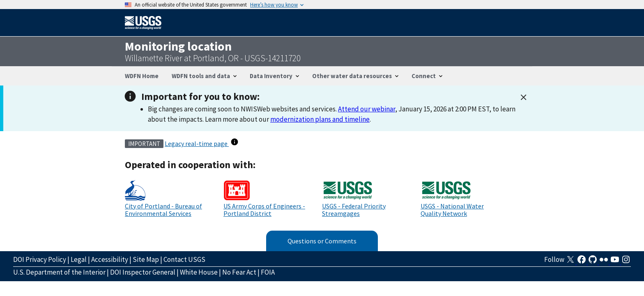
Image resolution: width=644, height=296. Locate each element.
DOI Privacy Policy (40, 259)
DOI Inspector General (143, 272)
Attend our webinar (367, 109)
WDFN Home (142, 76)
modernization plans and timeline (320, 119)
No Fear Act (239, 272)
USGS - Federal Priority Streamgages (354, 210)
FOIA (268, 272)
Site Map (146, 259)
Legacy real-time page (197, 143)
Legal (79, 259)
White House (199, 272)
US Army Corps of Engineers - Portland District (264, 210)
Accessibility (110, 259)
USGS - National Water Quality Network (452, 210)
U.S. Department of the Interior (59, 272)
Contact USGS (184, 259)
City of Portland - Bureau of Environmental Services (163, 210)
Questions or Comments (322, 241)
